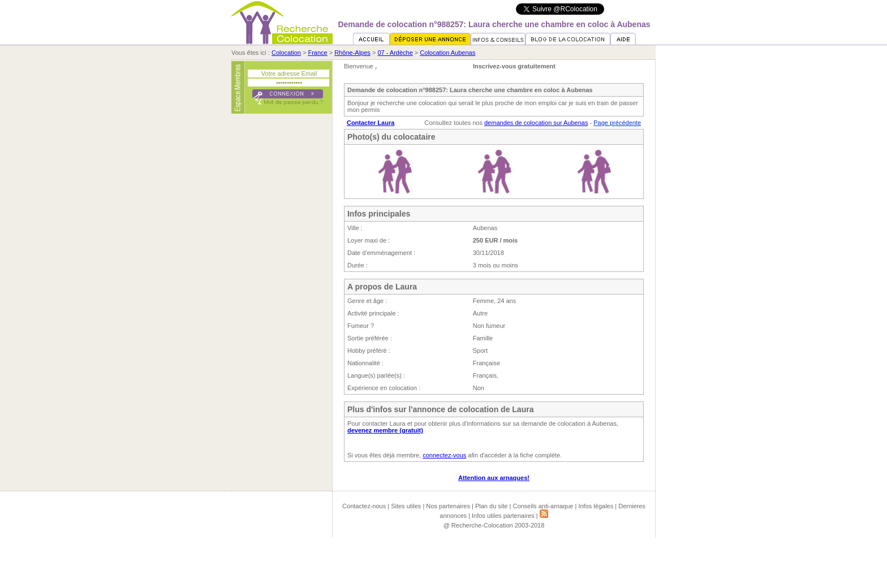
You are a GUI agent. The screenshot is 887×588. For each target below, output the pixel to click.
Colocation (286, 53)
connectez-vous (444, 455)
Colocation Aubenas (447, 53)
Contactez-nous (364, 506)
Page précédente (617, 123)
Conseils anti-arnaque (543, 506)
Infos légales (596, 506)
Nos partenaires (448, 506)
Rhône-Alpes (352, 53)
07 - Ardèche (395, 53)
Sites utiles (406, 506)
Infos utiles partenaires (503, 516)
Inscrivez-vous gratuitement (514, 66)
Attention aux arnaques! (494, 478)
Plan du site (491, 506)
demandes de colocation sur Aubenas (536, 123)
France (317, 53)
